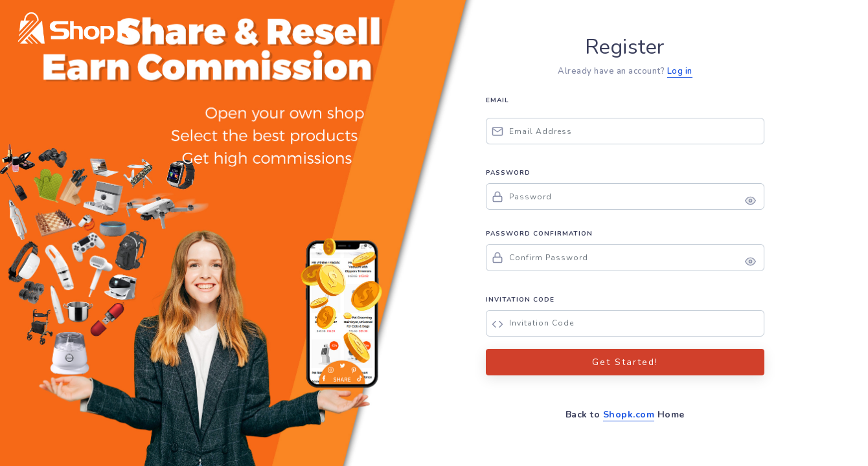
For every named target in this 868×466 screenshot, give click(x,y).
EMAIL (497, 100)
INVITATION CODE (520, 300)
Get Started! (625, 362)
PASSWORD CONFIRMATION (539, 234)
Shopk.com (629, 415)
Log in (680, 71)
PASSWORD (508, 173)
